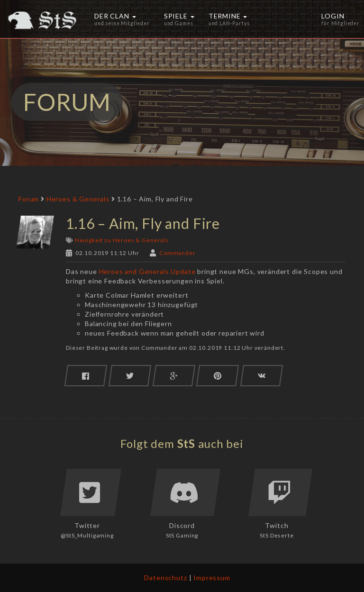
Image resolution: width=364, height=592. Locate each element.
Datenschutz (165, 578)
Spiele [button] (179, 19)
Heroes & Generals (78, 199)
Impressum (212, 578)
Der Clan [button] (122, 19)
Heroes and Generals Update (147, 271)
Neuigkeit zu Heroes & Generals (122, 240)
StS (187, 443)
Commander (177, 253)
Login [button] (341, 19)
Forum (29, 199)
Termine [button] (229, 19)
